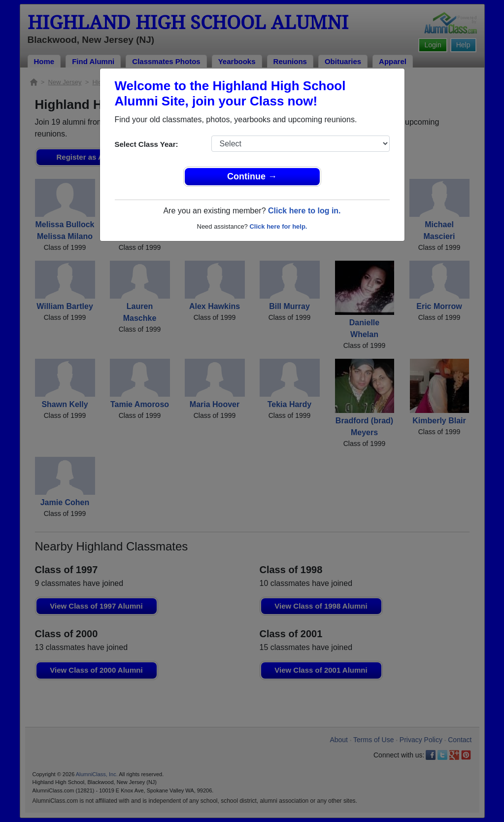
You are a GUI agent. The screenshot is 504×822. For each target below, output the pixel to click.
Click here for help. (278, 226)
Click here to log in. (304, 211)
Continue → (252, 176)
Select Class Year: (147, 144)
